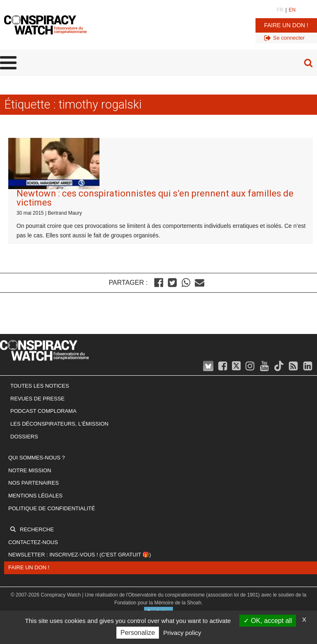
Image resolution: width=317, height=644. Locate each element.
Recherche (37, 529)
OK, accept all (268, 621)
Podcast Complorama (43, 411)
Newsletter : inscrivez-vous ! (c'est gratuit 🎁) (80, 555)
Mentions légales (35, 496)
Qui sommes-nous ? (37, 458)
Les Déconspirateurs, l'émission (59, 424)
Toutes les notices (40, 386)
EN (292, 10)
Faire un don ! (286, 25)
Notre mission (30, 470)
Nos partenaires (33, 483)
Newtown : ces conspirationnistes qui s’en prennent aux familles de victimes (155, 198)
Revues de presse (38, 399)
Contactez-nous (33, 542)
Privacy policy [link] (182, 633)
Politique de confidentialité (52, 508)
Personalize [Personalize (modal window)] (138, 633)
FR (280, 10)
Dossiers (24, 437)
